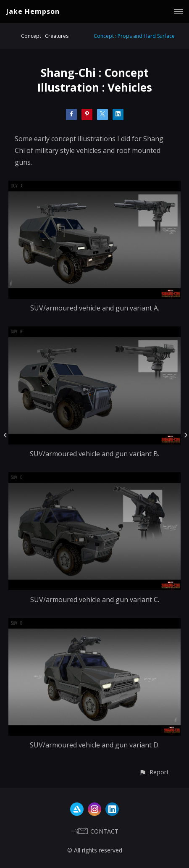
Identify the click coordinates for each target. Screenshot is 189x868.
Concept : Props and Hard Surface (134, 36)
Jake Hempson (33, 11)
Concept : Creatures (45, 36)
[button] (154, 772)
